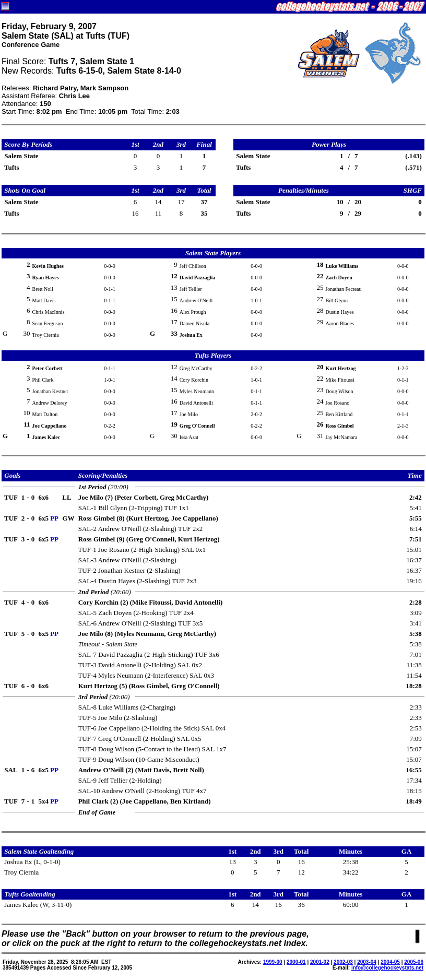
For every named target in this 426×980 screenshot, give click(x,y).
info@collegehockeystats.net (387, 968)
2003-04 (367, 962)
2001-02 (320, 962)
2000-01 (296, 962)
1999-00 (273, 962)
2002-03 (343, 962)
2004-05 (390, 962)
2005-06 (414, 962)
